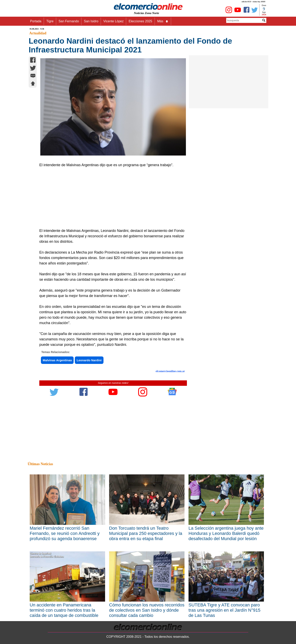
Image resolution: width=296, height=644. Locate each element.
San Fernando (69, 21)
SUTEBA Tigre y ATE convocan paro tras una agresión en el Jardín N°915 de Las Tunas (225, 610)
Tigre (50, 21)
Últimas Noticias (40, 464)
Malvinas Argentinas (57, 360)
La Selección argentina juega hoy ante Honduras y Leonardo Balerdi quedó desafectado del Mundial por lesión (226, 533)
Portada (36, 21)
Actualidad (38, 33)
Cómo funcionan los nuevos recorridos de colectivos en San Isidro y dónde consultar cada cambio (147, 610)
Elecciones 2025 (140, 21)
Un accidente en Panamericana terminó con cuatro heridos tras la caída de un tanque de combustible (64, 610)
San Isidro (91, 21)
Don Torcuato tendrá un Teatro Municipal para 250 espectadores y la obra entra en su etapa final (146, 533)
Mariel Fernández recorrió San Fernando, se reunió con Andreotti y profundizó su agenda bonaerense (65, 533)
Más (163, 21)
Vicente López (113, 21)
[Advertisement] (111, 198)
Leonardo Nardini (89, 360)
